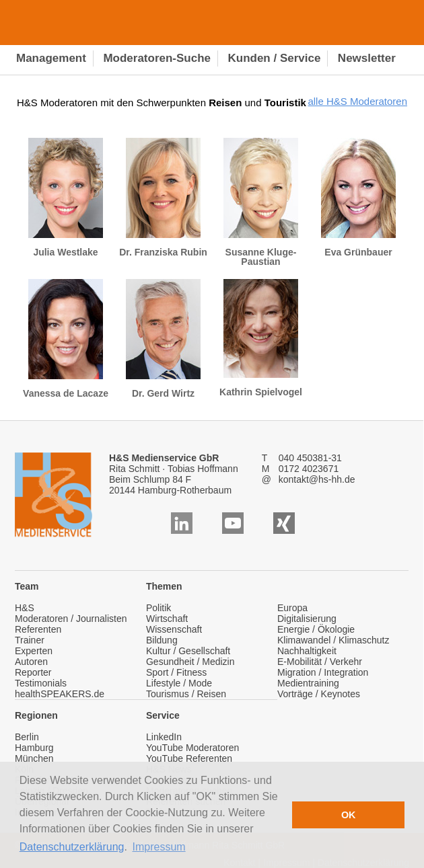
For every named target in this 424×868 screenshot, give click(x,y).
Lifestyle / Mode (179, 683)
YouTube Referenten (189, 758)
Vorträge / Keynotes (319, 694)
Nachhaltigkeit (307, 651)
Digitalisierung (307, 619)
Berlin (27, 737)
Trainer (30, 640)
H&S (25, 608)
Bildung (162, 640)
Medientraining (308, 683)
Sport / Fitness (176, 672)
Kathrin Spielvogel (261, 338)
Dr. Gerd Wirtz (163, 339)
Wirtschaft (167, 619)
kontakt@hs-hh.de (317, 479)
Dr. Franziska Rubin (163, 198)
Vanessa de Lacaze (66, 339)
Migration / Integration (323, 672)
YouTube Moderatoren (192, 748)
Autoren (31, 662)
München (34, 758)
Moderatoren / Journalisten (71, 619)
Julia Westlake (66, 198)
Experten (34, 651)
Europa (292, 608)
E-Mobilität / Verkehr (320, 662)
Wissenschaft (174, 629)
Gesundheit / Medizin (190, 662)
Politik (158, 608)
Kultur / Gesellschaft (188, 651)
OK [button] (349, 815)
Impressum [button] (159, 847)
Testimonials (41, 683)
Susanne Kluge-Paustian (261, 202)
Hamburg (34, 748)
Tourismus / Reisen (186, 694)
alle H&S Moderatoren (357, 101)
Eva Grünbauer (358, 198)
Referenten (38, 629)
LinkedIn (164, 737)
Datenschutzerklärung (72, 847)
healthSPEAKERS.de (60, 694)
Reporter (33, 672)
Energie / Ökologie (316, 629)
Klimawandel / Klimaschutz (333, 640)
